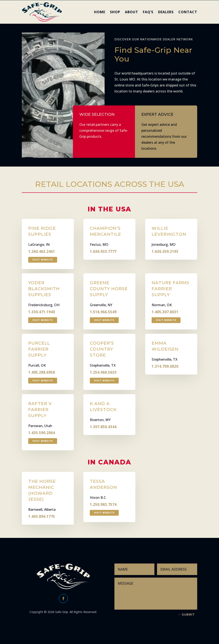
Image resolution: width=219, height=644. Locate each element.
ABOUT (132, 12)
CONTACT (188, 12)
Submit (188, 615)
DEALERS (166, 12)
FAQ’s (148, 12)
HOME (100, 12)
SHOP (115, 12)
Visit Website (43, 260)
